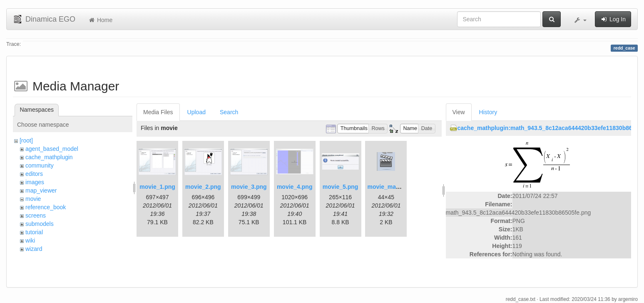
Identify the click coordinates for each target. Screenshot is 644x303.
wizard (34, 249)
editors (34, 174)
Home (100, 20)
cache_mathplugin (49, 157)
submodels (40, 224)
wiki (30, 240)
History (488, 112)
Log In (613, 19)
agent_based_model (52, 149)
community (40, 165)
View (459, 112)
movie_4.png (295, 187)
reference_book (46, 207)
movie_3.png (249, 187)
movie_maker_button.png (403, 187)
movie (33, 199)
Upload (196, 112)
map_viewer (41, 190)
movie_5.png (341, 187)
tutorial (34, 232)
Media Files (158, 112)
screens (36, 215)
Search (229, 112)
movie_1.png (157, 187)
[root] (26, 140)
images (35, 182)
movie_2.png (203, 187)
